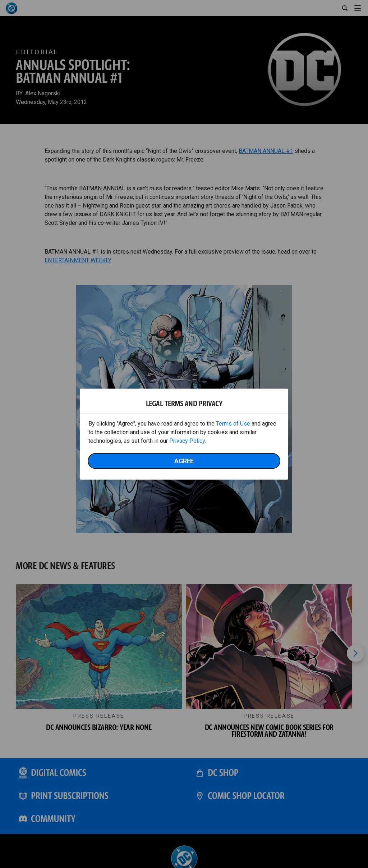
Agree (184, 461)
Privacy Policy (187, 440)
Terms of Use (233, 423)
